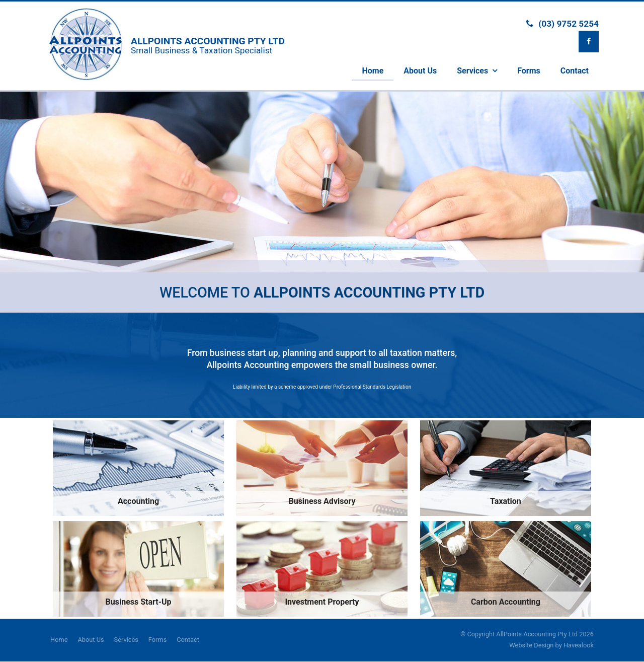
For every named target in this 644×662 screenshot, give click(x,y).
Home (59, 640)
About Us (91, 640)
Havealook (579, 645)
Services (126, 640)
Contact (188, 640)
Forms (157, 640)
